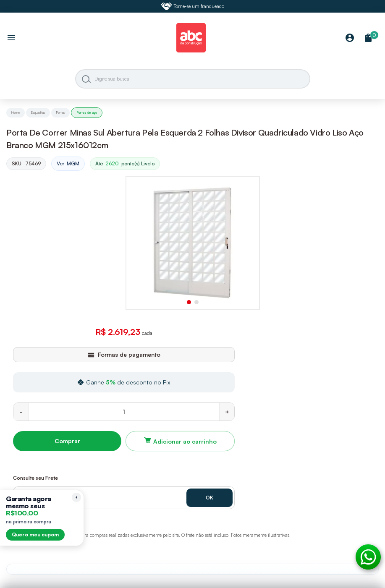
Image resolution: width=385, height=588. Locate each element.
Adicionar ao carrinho (185, 441)
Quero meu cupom (35, 534)
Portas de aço (87, 112)
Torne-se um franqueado (193, 6)
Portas (60, 112)
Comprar (67, 441)
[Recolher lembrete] (76, 497)
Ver (68, 164)
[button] (189, 302)
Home (16, 112)
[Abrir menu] (11, 39)
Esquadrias (38, 112)
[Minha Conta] (350, 38)
